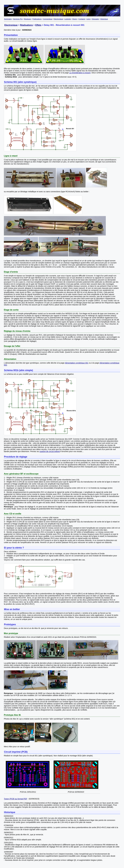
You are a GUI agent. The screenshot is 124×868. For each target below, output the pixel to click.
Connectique (48, 19)
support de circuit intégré (50, 451)
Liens (88, 19)
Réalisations (26, 25)
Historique (104, 19)
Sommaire (8, 19)
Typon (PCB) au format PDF (16, 799)
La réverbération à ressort (80, 73)
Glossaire (95, 19)
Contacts (82, 19)
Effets (38, 25)
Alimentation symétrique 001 (77, 363)
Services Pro (18, 19)
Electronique (58, 19)
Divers (75, 19)
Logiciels (68, 19)
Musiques (28, 19)
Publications (37, 19)
